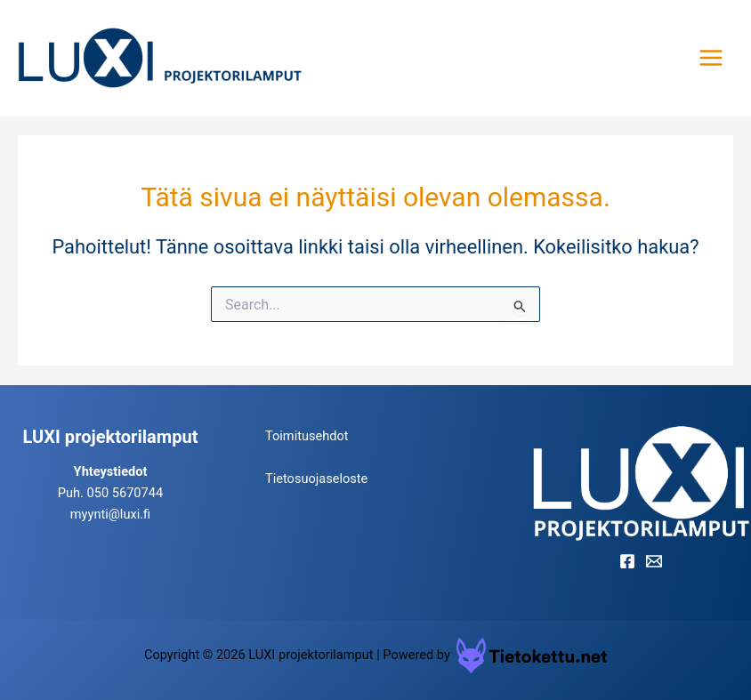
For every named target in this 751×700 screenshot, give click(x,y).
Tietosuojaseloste (316, 479)
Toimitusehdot (307, 436)
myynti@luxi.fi (110, 514)
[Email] (654, 561)
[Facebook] (627, 561)
